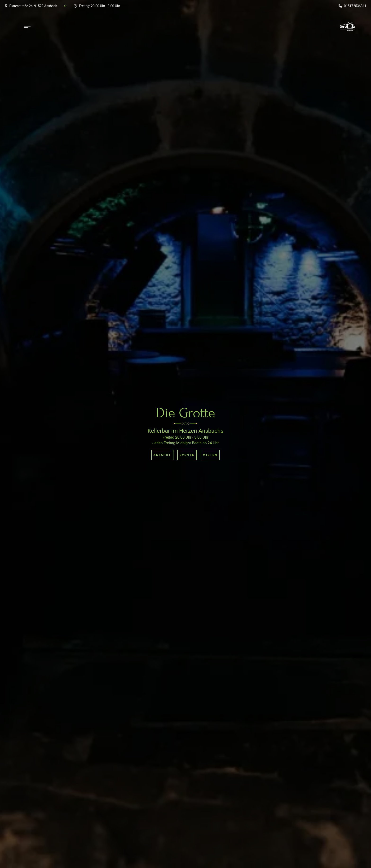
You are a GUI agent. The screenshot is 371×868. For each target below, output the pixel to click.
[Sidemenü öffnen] (27, 28)
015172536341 (352, 6)
